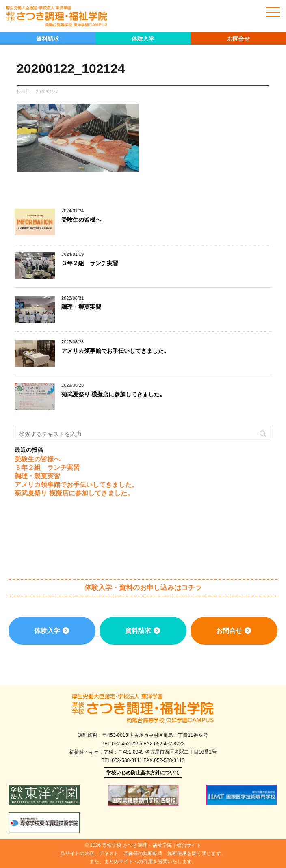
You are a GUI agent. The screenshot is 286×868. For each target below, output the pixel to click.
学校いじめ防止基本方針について (143, 773)
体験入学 (143, 39)
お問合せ (238, 39)
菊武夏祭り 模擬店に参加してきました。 (113, 394)
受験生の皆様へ (81, 220)
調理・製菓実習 (81, 307)
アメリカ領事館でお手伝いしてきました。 (115, 351)
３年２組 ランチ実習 (90, 263)
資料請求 (48, 39)
